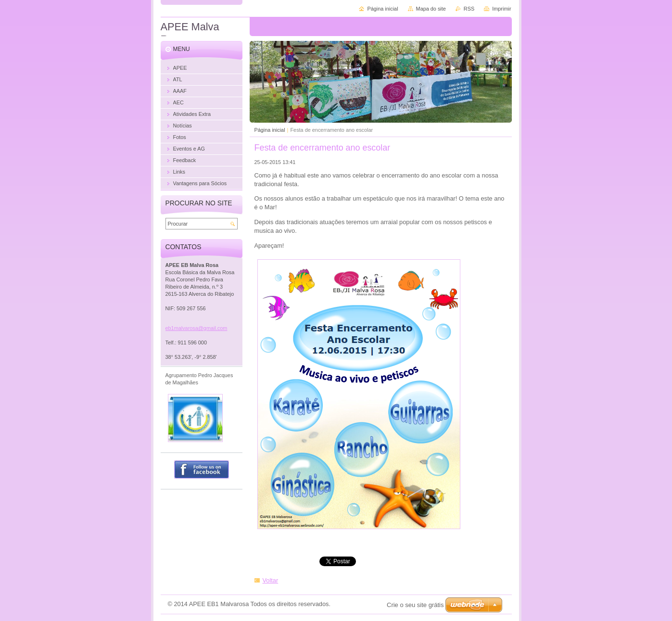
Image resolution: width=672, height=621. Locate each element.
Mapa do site (431, 9)
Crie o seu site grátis (415, 605)
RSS (469, 9)
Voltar (271, 580)
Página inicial (270, 130)
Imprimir (501, 9)
